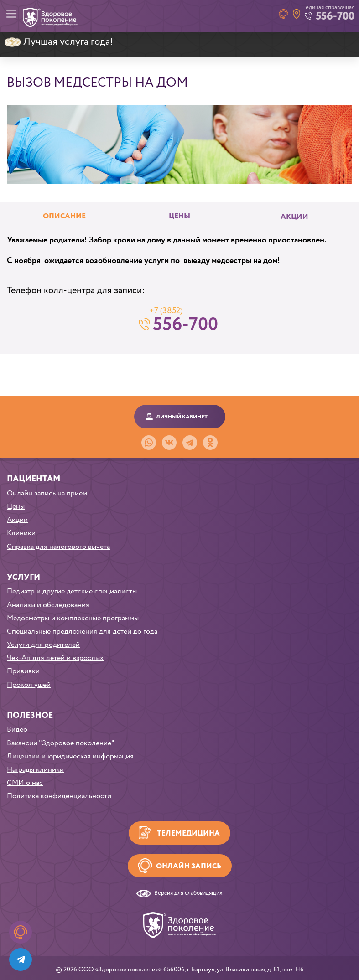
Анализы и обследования (48, 605)
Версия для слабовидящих (188, 894)
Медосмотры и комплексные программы (73, 618)
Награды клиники (35, 770)
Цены (16, 507)
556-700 (185, 324)
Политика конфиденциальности (59, 796)
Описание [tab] (64, 217)
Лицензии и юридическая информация (70, 756)
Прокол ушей (29, 685)
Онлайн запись (189, 866)
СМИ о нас (25, 783)
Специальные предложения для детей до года (82, 632)
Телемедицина (188, 833)
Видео (17, 730)
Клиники (21, 533)
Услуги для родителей (43, 645)
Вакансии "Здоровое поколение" (61, 743)
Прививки (23, 671)
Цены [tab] (179, 217)
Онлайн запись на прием (47, 493)
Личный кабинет (182, 417)
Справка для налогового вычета (58, 547)
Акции (294, 217)
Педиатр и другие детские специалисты (72, 591)
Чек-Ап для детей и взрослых (55, 658)
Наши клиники (297, 14)
